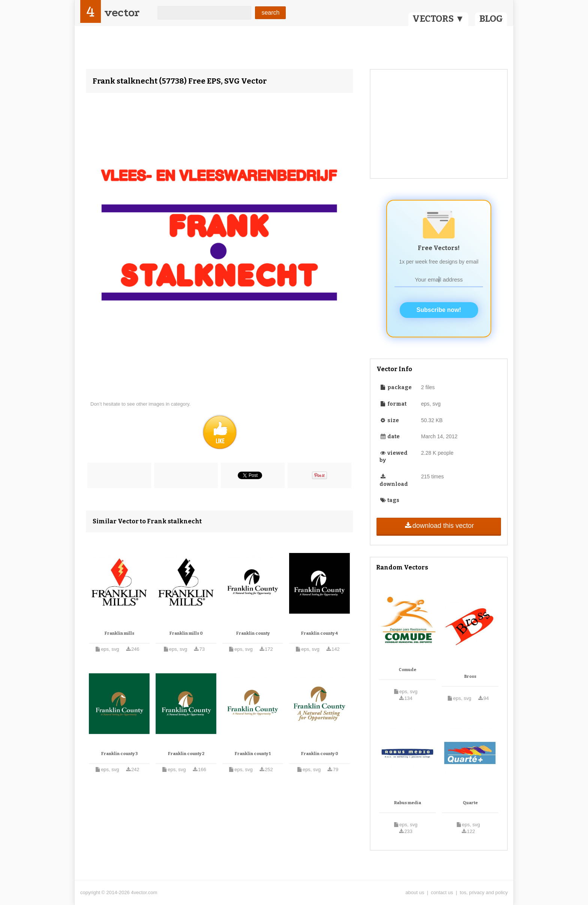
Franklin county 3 (119, 754)
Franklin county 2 (186, 754)
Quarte (470, 803)
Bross (470, 677)
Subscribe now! (439, 310)
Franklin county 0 (320, 754)
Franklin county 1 (253, 754)
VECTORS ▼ (438, 19)
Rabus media (408, 803)
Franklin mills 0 (186, 633)
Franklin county (253, 633)
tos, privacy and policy (484, 892)
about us (415, 892)
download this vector (439, 526)
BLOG (491, 19)
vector (122, 13)
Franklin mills (119, 633)
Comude (407, 670)
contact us (442, 892)
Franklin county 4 (319, 633)
